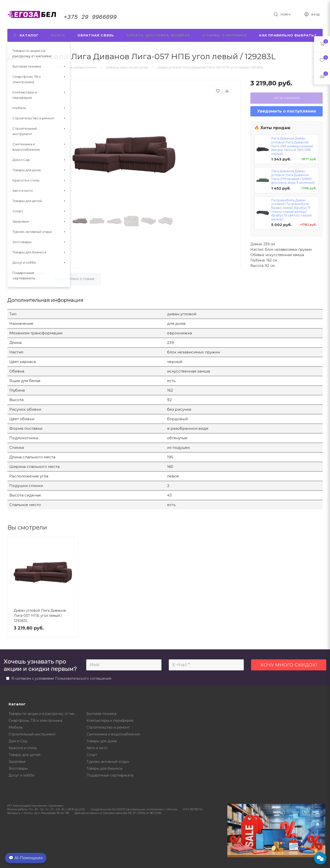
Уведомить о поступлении (287, 111)
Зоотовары (18, 768)
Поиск (58, 35)
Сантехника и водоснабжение (113, 734)
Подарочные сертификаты (110, 775)
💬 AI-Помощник (26, 858)
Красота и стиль (23, 748)
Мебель (16, 727)
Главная (14, 67)
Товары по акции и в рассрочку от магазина (44, 714)
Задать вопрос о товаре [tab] (75, 279)
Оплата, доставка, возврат (158, 35)
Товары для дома (102, 741)
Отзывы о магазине (225, 35)
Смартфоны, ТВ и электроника (35, 721)
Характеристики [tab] (27, 279)
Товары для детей (24, 755)
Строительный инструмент (32, 734)
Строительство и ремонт (108, 727)
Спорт (92, 755)
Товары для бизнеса (104, 768)
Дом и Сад (18, 741)
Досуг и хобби (21, 775)
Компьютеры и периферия (110, 721)
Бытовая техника (101, 714)
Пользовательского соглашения (83, 678)
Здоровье (17, 762)
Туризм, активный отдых (108, 762)
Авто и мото (97, 748)
